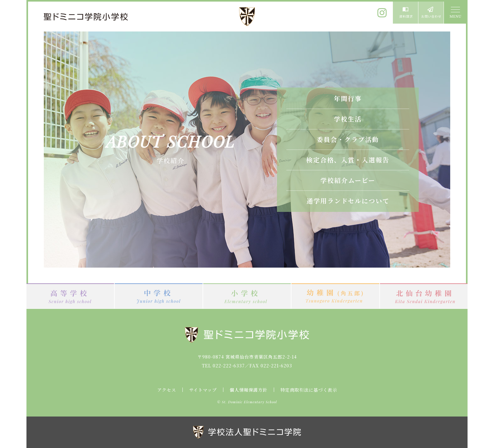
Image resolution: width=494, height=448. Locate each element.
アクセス (167, 390)
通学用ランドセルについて (348, 201)
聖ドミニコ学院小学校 (86, 17)
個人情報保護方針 (249, 390)
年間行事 (348, 98)
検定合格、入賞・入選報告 (348, 160)
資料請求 (405, 13)
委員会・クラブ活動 (348, 139)
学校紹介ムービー (348, 180)
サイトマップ (203, 390)
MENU (455, 13)
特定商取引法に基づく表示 (309, 390)
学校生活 (348, 119)
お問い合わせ (431, 13)
